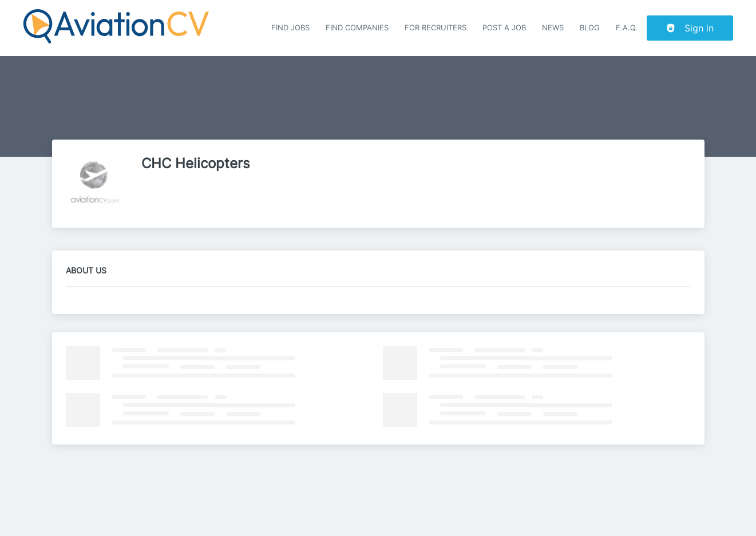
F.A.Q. (627, 28)
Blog (590, 28)
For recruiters (436, 28)
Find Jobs (290, 28)
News (553, 28)
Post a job (504, 28)
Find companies (357, 28)
